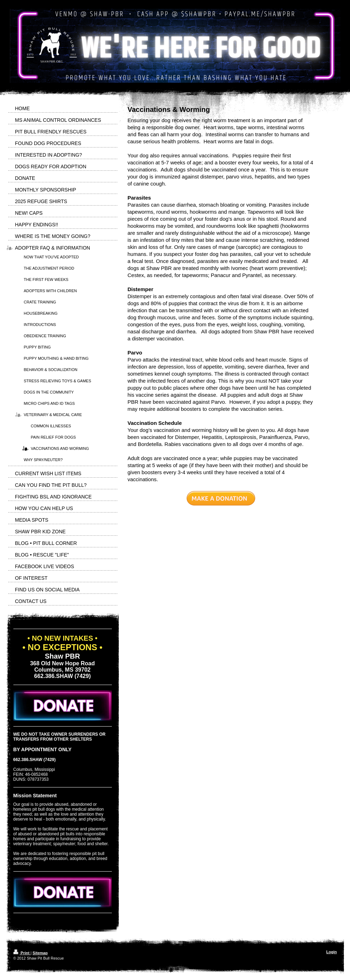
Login (332, 952)
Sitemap (40, 953)
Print (22, 953)
